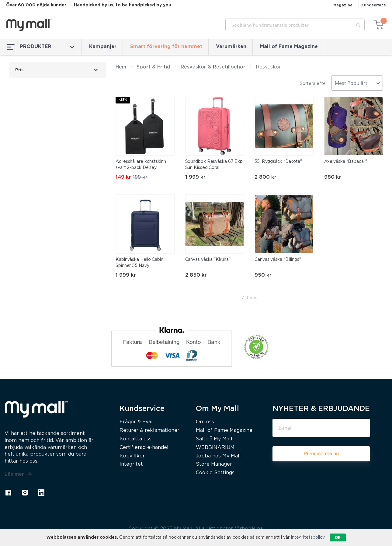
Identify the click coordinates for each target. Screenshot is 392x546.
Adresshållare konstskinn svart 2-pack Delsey (141, 165)
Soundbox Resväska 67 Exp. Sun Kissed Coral (215, 165)
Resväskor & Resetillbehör (213, 67)
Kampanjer (103, 47)
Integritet (131, 464)
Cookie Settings (215, 473)
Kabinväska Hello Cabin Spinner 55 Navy (139, 263)
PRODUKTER (41, 47)
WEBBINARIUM (215, 448)
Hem (121, 67)
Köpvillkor (132, 456)
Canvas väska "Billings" (278, 260)
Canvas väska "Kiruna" (208, 260)
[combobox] (295, 25)
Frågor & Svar (136, 422)
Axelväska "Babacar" (346, 162)
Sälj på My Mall (214, 439)
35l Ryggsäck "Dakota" (278, 162)
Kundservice (374, 5)
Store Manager (214, 464)
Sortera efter (314, 84)
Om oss (205, 422)
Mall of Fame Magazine (289, 47)
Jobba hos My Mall (218, 456)
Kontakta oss (135, 439)
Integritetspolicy (308, 537)
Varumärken (231, 47)
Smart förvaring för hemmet (166, 47)
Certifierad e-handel (144, 448)
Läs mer (18, 474)
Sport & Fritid (153, 67)
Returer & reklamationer (149, 430)
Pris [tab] (19, 70)
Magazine (343, 5)
